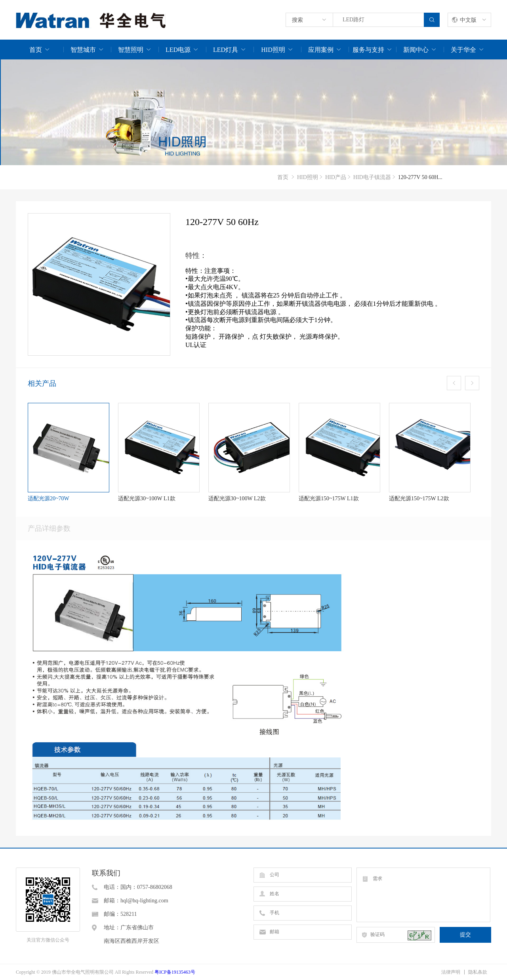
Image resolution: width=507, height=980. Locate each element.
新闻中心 (416, 50)
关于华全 (463, 50)
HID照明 (273, 50)
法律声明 (451, 972)
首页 (36, 50)
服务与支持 (368, 50)
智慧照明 (131, 50)
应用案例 (321, 50)
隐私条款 (478, 972)
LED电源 (178, 50)
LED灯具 (226, 50)
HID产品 (336, 177)
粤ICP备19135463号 (175, 972)
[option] (253, 112)
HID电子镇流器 (372, 177)
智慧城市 (83, 50)
